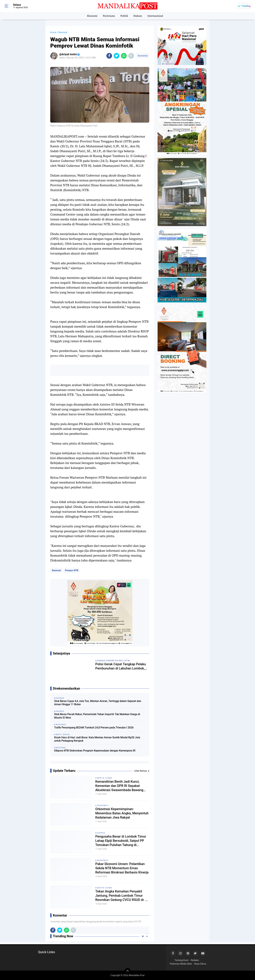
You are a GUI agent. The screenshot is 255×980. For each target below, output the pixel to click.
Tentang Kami (181, 960)
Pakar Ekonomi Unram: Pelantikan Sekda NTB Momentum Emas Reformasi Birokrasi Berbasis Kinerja (122, 868)
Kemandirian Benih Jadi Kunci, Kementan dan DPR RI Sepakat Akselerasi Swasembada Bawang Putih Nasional (119, 786)
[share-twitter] (117, 56)
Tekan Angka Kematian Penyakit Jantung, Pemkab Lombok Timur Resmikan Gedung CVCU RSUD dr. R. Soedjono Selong (122, 896)
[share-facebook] (109, 56)
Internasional (155, 16)
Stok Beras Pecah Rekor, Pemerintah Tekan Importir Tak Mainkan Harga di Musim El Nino (97, 716)
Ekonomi (92, 16)
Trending (246, 6)
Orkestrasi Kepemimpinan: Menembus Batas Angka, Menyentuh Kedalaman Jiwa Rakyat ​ (122, 813)
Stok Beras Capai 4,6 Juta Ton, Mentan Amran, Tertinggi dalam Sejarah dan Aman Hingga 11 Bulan (98, 703)
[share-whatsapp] (124, 56)
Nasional (56, 570)
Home (53, 32)
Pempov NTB (72, 570)
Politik (124, 16)
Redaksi (195, 960)
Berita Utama (105, 778)
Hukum (138, 16)
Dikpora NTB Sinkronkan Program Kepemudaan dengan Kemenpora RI (95, 751)
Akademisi (103, 805)
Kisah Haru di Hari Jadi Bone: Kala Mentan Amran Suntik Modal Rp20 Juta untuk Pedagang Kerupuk (97, 739)
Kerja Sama (200, 964)
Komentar (142, 56)
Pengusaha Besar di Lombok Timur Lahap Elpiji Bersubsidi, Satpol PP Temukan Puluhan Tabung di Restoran (121, 841)
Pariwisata (109, 16)
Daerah (101, 833)
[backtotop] (127, 971)
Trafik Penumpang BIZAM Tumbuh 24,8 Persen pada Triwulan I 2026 (94, 728)
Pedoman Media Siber (181, 964)
